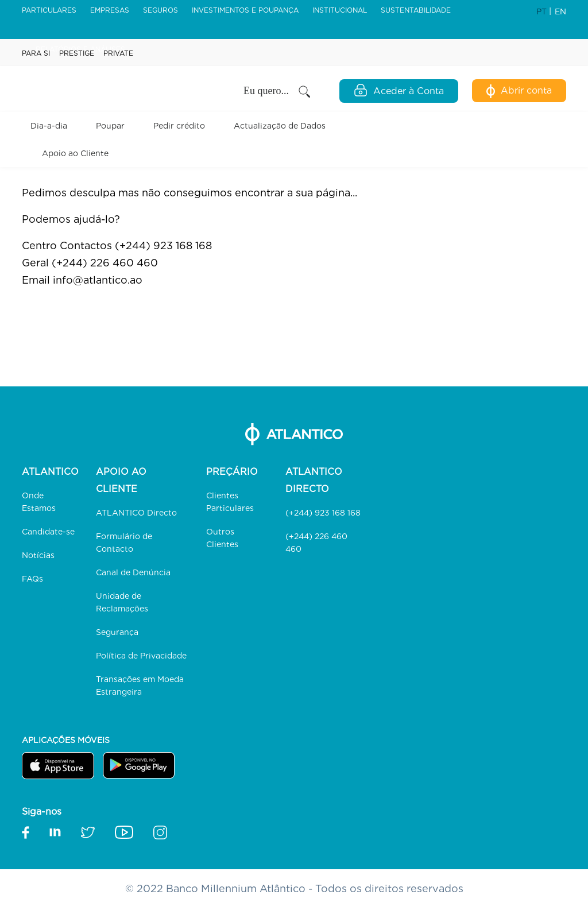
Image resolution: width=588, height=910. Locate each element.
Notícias (38, 555)
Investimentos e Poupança (245, 10)
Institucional (340, 10)
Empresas (110, 10)
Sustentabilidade (416, 10)
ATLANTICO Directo (136, 513)
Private (118, 53)
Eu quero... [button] (278, 92)
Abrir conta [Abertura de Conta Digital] (519, 91)
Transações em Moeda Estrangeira (140, 686)
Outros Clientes (222, 538)
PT (543, 11)
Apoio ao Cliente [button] (75, 153)
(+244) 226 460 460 (316, 543)
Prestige (77, 53)
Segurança (117, 632)
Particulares (49, 10)
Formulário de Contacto (124, 543)
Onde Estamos (39, 502)
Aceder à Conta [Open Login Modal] (399, 90)
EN (560, 11)
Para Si (36, 53)
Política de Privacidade (141, 656)
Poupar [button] (110, 126)
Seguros (160, 10)
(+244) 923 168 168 (323, 513)
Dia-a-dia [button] (49, 126)
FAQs (32, 579)
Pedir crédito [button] (179, 126)
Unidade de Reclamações (122, 602)
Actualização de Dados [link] (280, 126)
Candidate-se (48, 532)
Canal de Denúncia (133, 572)
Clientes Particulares (230, 502)
